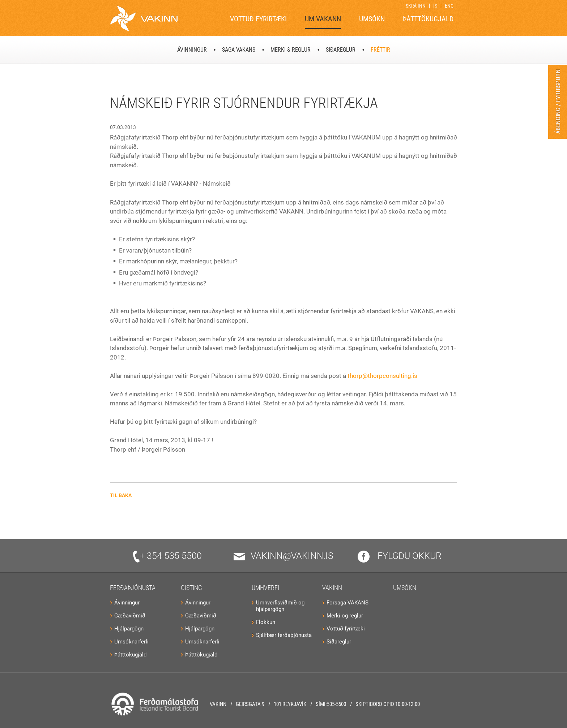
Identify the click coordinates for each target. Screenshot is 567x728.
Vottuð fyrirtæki (346, 629)
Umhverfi (265, 588)
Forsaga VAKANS (348, 603)
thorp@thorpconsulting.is (382, 376)
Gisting (191, 588)
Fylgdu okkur (400, 556)
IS (435, 6)
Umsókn (405, 588)
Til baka (121, 495)
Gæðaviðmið (130, 616)
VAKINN (332, 588)
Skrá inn (416, 6)
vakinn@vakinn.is (283, 556)
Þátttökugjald (130, 655)
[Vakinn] (144, 18)
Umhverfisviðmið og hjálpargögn (280, 606)
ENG (449, 6)
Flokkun (266, 622)
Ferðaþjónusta (133, 588)
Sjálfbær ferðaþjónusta (284, 635)
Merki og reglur (345, 616)
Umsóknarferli (131, 642)
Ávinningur (127, 603)
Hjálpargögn (129, 629)
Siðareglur (339, 642)
